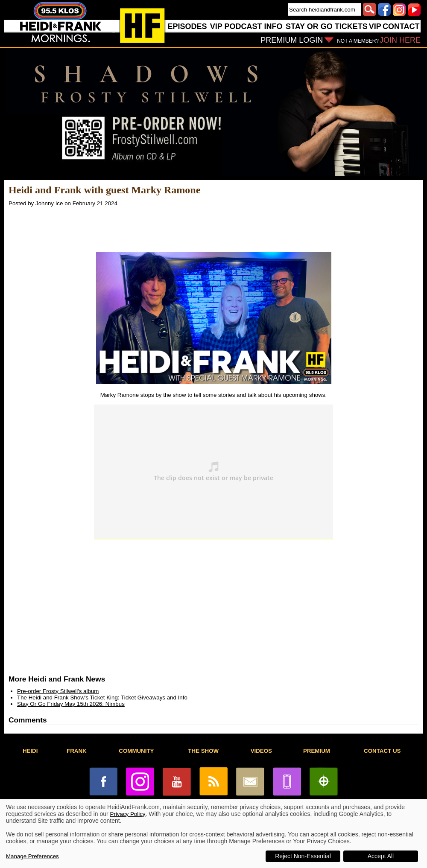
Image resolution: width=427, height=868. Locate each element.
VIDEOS (261, 751)
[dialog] (213, 834)
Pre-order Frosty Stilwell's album (58, 691)
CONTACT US (382, 751)
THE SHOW (203, 751)
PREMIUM (317, 751)
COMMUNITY (136, 751)
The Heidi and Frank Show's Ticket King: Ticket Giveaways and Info (102, 698)
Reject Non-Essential (303, 856)
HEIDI (30, 751)
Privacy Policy (128, 814)
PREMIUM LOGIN (292, 40)
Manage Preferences (32, 856)
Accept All (381, 856)
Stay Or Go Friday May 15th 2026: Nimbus (71, 704)
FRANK (77, 751)
